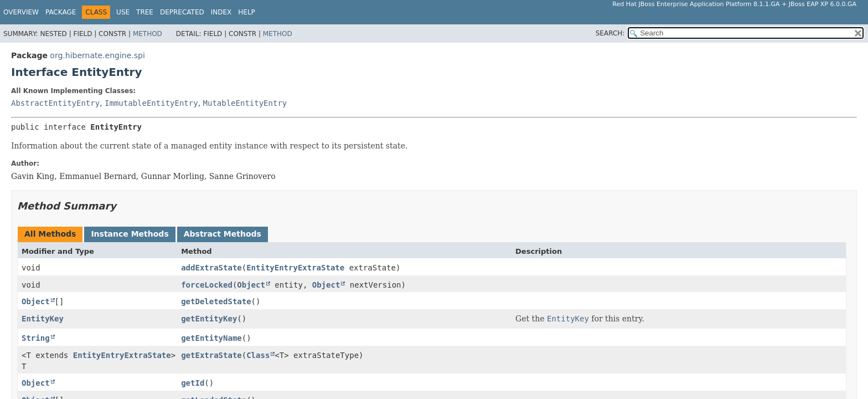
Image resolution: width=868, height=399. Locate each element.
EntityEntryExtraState (295, 268)
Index (221, 12)
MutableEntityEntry (245, 103)
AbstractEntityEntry (55, 103)
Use (123, 12)
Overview (21, 12)
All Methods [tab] (50, 234)
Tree (145, 12)
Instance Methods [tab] (130, 234)
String (36, 338)
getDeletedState (216, 301)
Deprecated (182, 12)
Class (258, 355)
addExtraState (211, 268)
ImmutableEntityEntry (151, 103)
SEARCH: (610, 33)
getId (193, 383)
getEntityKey (209, 319)
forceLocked (207, 285)
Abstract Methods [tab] (223, 234)
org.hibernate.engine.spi (97, 55)
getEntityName (211, 338)
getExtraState (211, 355)
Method (148, 34)
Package (61, 12)
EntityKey (43, 319)
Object (251, 285)
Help (247, 12)
